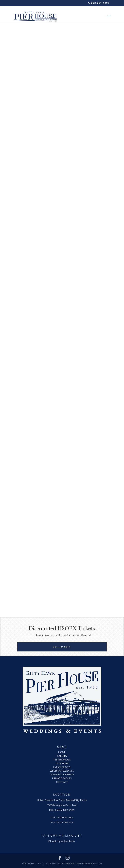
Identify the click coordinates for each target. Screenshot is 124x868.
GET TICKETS (62, 647)
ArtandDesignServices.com (84, 863)
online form (68, 841)
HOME (62, 752)
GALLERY (62, 756)
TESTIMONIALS (62, 759)
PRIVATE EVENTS (62, 778)
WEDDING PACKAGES (62, 771)
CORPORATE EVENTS (62, 774)
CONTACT (62, 782)
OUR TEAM (62, 763)
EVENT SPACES (62, 767)
